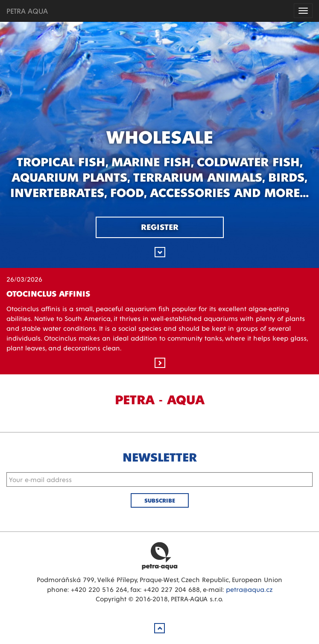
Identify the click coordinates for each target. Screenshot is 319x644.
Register (160, 226)
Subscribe (160, 500)
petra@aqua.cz (249, 589)
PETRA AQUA (27, 10)
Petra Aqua (160, 556)
